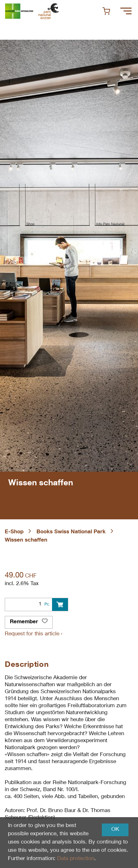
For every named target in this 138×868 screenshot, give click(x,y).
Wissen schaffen (26, 540)
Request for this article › (33, 634)
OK (115, 830)
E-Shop (14, 532)
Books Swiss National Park (71, 532)
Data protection (76, 859)
